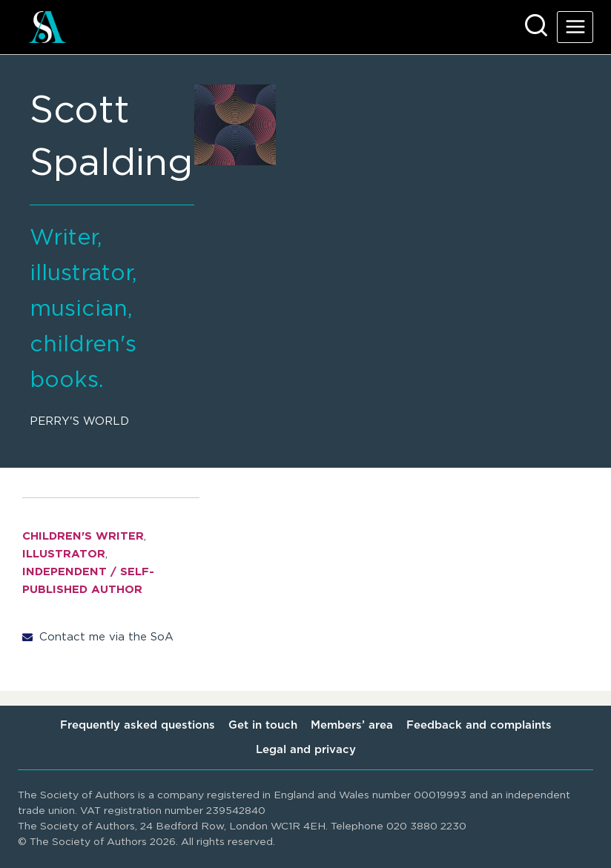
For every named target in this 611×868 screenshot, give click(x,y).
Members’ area (352, 725)
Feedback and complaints (479, 725)
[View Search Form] (536, 27)
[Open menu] (575, 27)
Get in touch (263, 725)
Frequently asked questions (138, 725)
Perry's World (79, 421)
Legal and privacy (306, 750)
